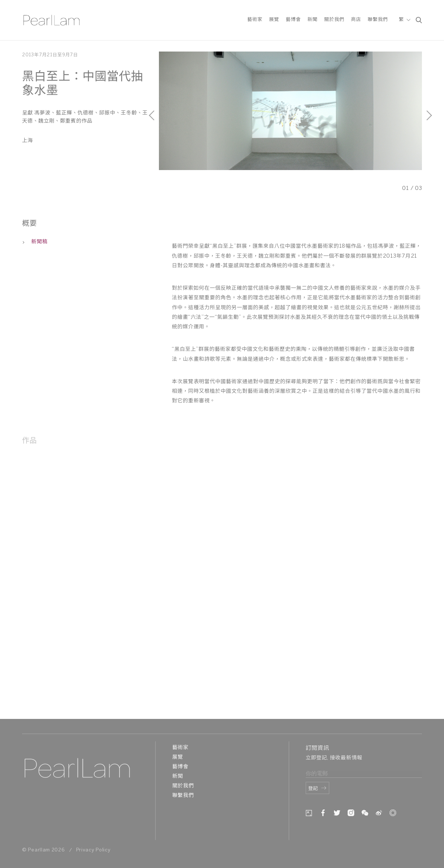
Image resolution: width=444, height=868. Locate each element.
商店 (356, 20)
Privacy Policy (93, 850)
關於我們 (334, 20)
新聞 (312, 20)
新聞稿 (35, 242)
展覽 (274, 20)
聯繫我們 (378, 20)
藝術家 (255, 20)
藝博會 (293, 20)
